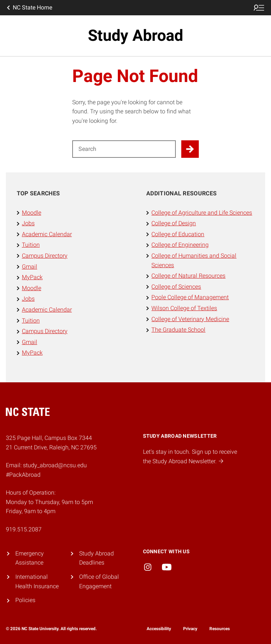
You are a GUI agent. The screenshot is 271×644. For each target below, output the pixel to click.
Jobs (28, 223)
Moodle (32, 213)
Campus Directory (45, 256)
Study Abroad (135, 36)
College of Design (174, 223)
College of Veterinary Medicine (190, 319)
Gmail (30, 267)
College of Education (178, 234)
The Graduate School (178, 330)
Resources (220, 629)
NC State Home (29, 8)
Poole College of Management (190, 297)
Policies (25, 600)
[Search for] (124, 149)
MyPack (32, 277)
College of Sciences (176, 287)
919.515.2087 (24, 529)
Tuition (31, 245)
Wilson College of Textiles (184, 308)
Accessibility (159, 629)
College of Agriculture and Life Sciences (202, 213)
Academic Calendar (47, 234)
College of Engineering (180, 245)
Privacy (190, 629)
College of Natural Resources (188, 276)
